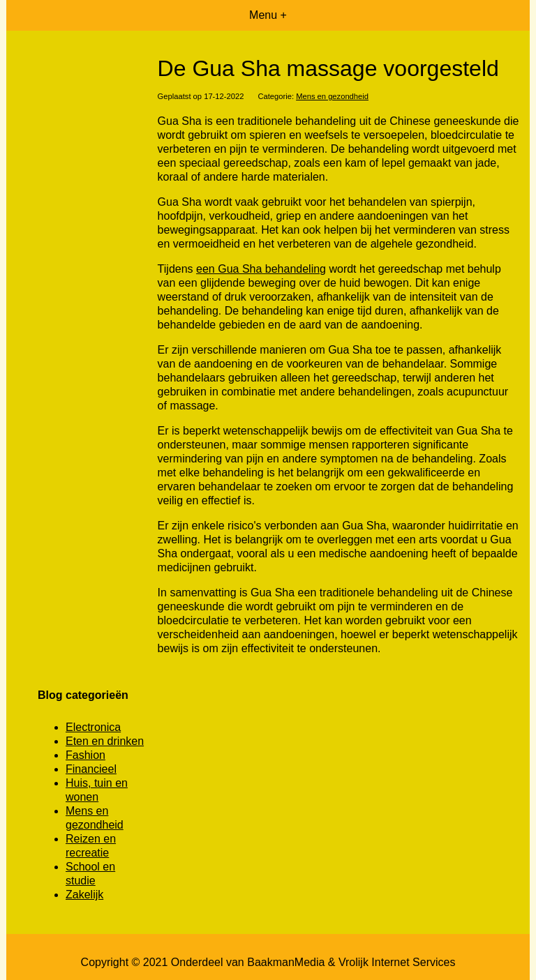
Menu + (268, 15)
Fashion (85, 755)
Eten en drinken (105, 741)
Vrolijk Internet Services (397, 962)
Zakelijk (84, 895)
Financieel (91, 769)
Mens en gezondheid (332, 96)
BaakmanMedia (286, 962)
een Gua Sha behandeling (261, 269)
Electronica (93, 727)
